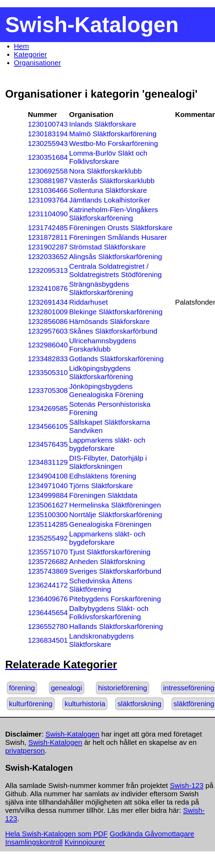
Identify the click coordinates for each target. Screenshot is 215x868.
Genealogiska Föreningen (110, 524)
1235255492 (48, 538)
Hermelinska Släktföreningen (115, 505)
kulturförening (31, 704)
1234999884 (48, 495)
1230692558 (48, 171)
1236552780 (48, 626)
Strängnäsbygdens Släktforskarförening (101, 288)
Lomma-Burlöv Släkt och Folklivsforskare (108, 157)
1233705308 (48, 390)
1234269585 (48, 408)
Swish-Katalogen (72, 734)
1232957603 (48, 331)
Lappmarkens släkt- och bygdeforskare (107, 444)
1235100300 (48, 515)
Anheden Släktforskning (107, 561)
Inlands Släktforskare (102, 124)
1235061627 (48, 505)
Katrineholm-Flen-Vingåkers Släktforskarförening (113, 214)
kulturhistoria (85, 704)
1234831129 (48, 462)
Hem (21, 46)
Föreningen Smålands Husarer (118, 237)
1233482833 (48, 359)
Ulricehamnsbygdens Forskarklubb (102, 345)
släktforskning (139, 704)
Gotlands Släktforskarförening (116, 359)
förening (22, 688)
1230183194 (48, 134)
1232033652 (48, 257)
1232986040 (48, 345)
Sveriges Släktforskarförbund (115, 571)
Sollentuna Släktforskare (108, 190)
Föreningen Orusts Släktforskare (121, 228)
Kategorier (30, 54)
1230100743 (48, 124)
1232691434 (48, 302)
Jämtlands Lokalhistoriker (110, 200)
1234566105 (48, 426)
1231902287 (48, 247)
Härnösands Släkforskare (109, 321)
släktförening (194, 704)
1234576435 (48, 444)
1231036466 (48, 190)
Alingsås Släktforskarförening (115, 257)
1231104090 (48, 214)
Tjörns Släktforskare (101, 486)
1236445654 (48, 613)
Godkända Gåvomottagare (152, 834)
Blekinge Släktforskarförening (116, 312)
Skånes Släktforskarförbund (113, 331)
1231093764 (48, 200)
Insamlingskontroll (34, 842)
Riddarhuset (88, 302)
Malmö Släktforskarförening (113, 134)
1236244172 (48, 585)
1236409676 (48, 599)
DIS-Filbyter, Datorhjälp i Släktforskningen (108, 462)
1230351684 (48, 157)
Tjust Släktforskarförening (110, 552)
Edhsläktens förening (102, 476)
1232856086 (48, 321)
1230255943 (48, 143)
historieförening (123, 688)
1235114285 (48, 524)
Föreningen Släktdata (103, 495)
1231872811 (48, 237)
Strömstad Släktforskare (107, 247)
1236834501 (48, 640)
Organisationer (37, 63)
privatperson (25, 751)
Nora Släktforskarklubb (105, 171)
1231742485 (48, 228)
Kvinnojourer (85, 842)
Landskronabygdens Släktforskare (101, 640)
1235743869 (48, 571)
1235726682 (48, 561)
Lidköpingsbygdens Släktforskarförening (101, 372)
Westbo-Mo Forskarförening (113, 143)
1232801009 (48, 312)
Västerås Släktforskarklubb (112, 181)
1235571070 (48, 552)
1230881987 (48, 181)
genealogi (67, 688)
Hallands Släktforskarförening (116, 626)
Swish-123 (187, 785)
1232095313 (48, 270)
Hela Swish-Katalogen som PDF (56, 834)
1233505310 (48, 372)
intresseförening (189, 688)
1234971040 (48, 486)
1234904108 (48, 476)
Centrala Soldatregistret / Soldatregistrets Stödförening (115, 270)
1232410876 (48, 288)
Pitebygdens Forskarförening (115, 599)
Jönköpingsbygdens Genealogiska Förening (106, 390)
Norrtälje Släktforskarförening (115, 515)
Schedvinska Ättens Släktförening (101, 585)
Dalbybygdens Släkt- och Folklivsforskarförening (109, 613)
